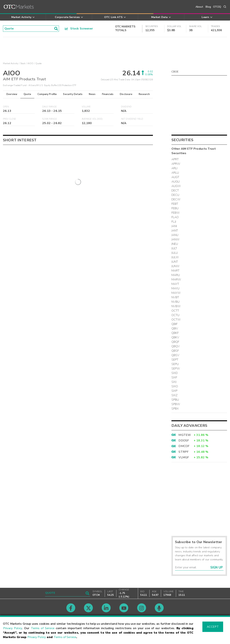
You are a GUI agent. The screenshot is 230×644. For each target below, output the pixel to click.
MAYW (176, 293)
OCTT (175, 311)
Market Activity (11, 63)
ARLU (175, 173)
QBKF (175, 333)
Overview (12, 94)
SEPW (176, 369)
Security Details (73, 94)
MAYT (175, 284)
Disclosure (126, 94)
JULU (175, 253)
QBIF (175, 324)
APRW (176, 164)
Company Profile (47, 94)
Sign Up (217, 567)
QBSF (175, 351)
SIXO (175, 386)
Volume (86, 107)
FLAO (175, 217)
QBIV (175, 328)
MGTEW (185, 435)
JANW (176, 239)
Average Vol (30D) (92, 119)
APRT (175, 159)
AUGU (176, 182)
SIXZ (175, 395)
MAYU (176, 288)
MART (176, 271)
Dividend (126, 107)
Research (144, 94)
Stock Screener (79, 29)
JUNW (176, 266)
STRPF (183, 452)
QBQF (175, 342)
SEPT (175, 360)
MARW (176, 280)
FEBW (176, 213)
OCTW (176, 320)
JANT (175, 231)
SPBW (176, 404)
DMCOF (184, 446)
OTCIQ (217, 7)
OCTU (176, 315)
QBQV (176, 346)
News (92, 94)
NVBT (175, 297)
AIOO (30, 63)
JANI (174, 226)
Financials (108, 94)
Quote (27, 94)
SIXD (175, 373)
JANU (175, 235)
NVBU (176, 302)
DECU (175, 195)
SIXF (174, 377)
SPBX (175, 409)
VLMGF (184, 457)
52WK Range (50, 119)
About (199, 7)
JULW (175, 257)
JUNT (175, 262)
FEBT (175, 204)
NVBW (176, 306)
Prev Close (10, 119)
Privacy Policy (13, 628)
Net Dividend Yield (132, 119)
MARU (176, 275)
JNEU (175, 244)
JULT (174, 248)
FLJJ (174, 222)
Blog (208, 7)
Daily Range (49, 107)
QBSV (176, 355)
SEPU (175, 364)
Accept (213, 627)
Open (6, 107)
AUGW (176, 186)
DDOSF (184, 441)
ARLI (174, 168)
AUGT (175, 177)
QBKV (175, 337)
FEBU (175, 208)
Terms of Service (43, 628)
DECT (175, 190)
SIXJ (174, 382)
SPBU (175, 400)
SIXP (174, 391)
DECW (176, 199)
